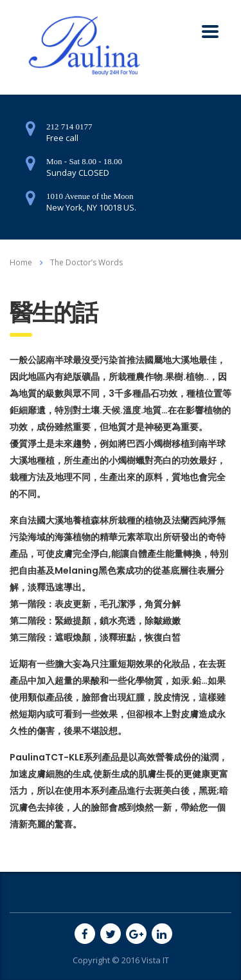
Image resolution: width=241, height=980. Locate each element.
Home (21, 262)
